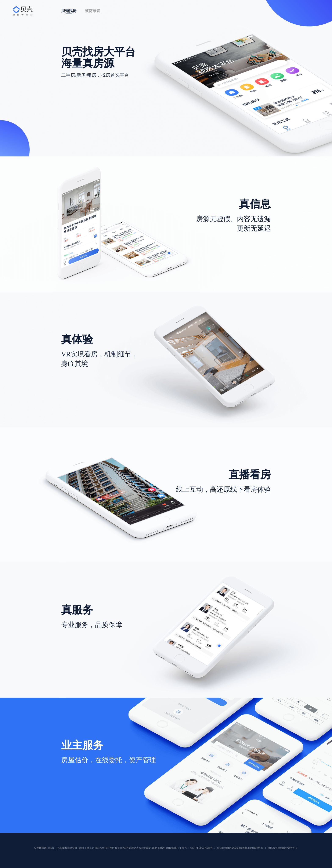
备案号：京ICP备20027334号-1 (197, 848)
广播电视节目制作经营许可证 (282, 848)
